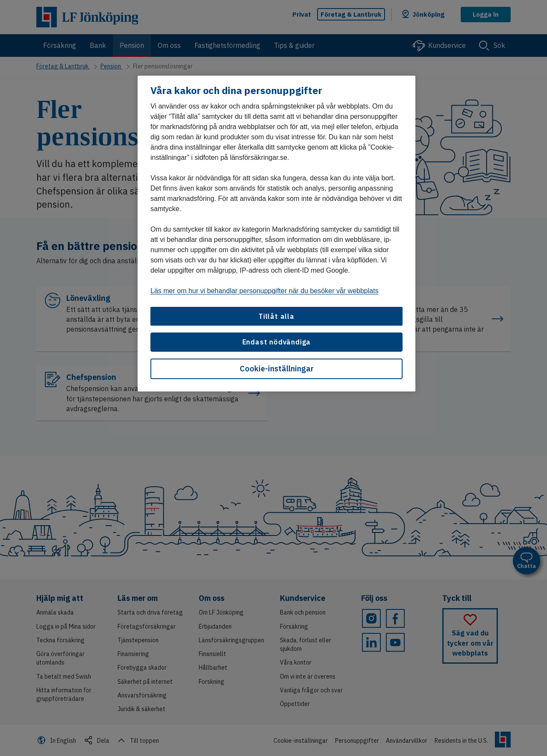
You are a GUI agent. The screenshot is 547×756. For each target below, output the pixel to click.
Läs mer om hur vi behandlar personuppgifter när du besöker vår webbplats (265, 291)
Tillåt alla (276, 316)
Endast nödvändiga (277, 342)
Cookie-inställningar (277, 369)
